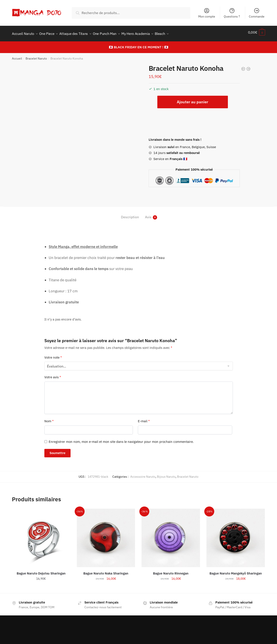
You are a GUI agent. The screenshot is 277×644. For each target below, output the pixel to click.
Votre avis (53, 375)
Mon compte (207, 13)
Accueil (17, 56)
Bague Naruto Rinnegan (171, 571)
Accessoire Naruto (143, 474)
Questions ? (232, 13)
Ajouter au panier (192, 99)
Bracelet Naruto (36, 56)
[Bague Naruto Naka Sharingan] (106, 535)
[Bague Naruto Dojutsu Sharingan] (41, 535)
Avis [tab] (148, 214)
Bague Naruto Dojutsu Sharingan (41, 571)
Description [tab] (130, 214)
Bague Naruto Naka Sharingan (106, 571)
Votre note (53, 355)
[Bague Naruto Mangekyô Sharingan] (236, 535)
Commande (257, 13)
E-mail (144, 418)
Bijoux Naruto (166, 474)
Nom (49, 418)
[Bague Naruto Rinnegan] (171, 535)
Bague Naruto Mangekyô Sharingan (236, 571)
